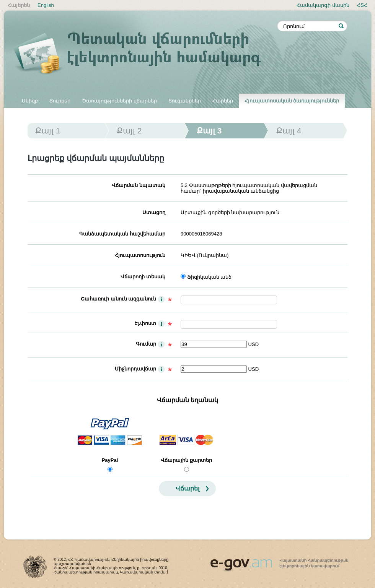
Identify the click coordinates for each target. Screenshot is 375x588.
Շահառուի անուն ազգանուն (118, 299)
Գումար (146, 344)
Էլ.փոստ (145, 323)
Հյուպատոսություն (140, 255)
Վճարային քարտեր (186, 460)
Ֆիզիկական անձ (210, 277)
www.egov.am (279, 562)
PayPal (110, 460)
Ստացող (154, 212)
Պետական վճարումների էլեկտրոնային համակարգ (145, 54)
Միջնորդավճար (135, 369)
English (46, 5)
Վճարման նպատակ (139, 185)
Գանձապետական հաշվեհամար (122, 234)
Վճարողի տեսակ (143, 277)
